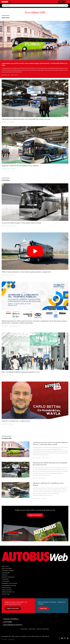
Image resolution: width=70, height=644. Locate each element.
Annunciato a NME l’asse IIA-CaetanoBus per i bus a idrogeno (20, 166)
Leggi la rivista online (35, 515)
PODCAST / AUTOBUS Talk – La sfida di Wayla (16, 421)
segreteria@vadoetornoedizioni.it (12, 625)
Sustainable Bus (6, 573)
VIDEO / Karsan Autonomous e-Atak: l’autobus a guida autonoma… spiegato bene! (26, 272)
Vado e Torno (5, 566)
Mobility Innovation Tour (16, 326)
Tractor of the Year (7, 590)
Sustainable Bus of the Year (9, 586)
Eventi (12, 375)
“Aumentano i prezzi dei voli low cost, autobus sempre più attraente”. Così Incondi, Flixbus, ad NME (34, 64)
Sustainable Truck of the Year (9, 583)
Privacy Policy (24, 629)
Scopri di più (43, 608)
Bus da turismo (15, 75)
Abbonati (62, 2)
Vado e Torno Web (7, 569)
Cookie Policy (32, 629)
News (13, 122)
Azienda (14, 169)
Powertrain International (8, 577)
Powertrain (5, 575)
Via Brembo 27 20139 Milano (10, 619)
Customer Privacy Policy (43, 629)
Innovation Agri (6, 594)
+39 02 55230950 (7, 622)
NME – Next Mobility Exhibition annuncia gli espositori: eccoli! (21, 372)
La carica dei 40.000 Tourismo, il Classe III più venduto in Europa (21, 223)
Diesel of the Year (6, 588)
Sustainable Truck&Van (8, 571)
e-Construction (6, 581)
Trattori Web (5, 579)
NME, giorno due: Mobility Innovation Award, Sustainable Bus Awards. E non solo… (26, 119)
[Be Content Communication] (11, 640)
